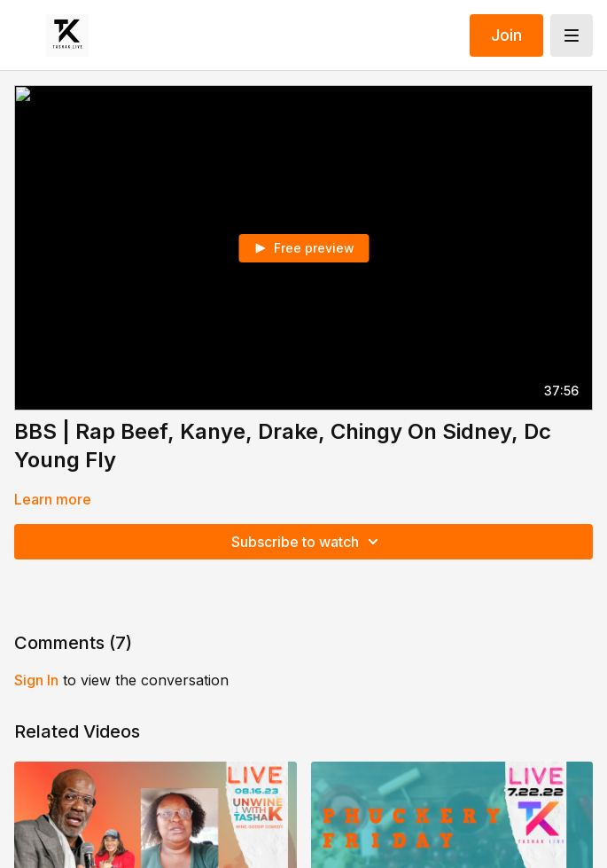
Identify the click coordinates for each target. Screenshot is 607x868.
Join (506, 35)
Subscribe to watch (307, 542)
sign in (36, 680)
